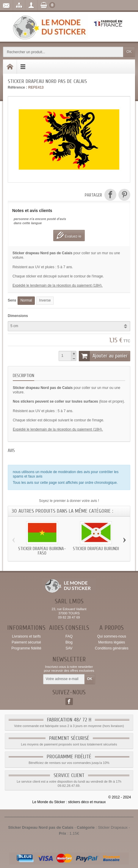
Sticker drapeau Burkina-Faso (42, 551)
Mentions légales (112, 642)
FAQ (69, 636)
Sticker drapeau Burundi (96, 549)
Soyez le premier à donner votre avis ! (69, 501)
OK (129, 52)
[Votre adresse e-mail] (64, 679)
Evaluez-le (69, 235)
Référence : (17, 87)
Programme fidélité (26, 648)
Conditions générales (112, 648)
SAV (69, 648)
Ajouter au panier (103, 356)
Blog (69, 642)
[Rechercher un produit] (63, 52)
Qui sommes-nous (112, 636)
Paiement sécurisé (26, 642)
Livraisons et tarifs (26, 636)
